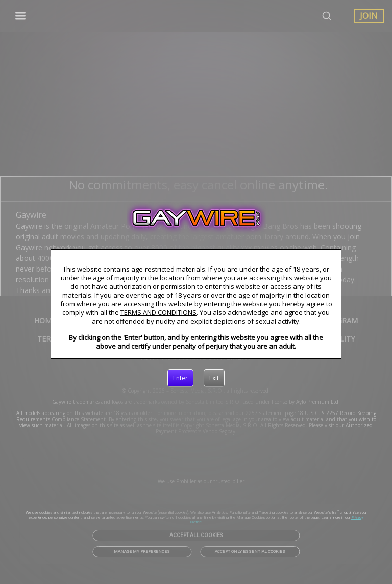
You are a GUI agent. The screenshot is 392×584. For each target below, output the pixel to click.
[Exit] (214, 378)
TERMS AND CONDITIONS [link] (158, 312)
